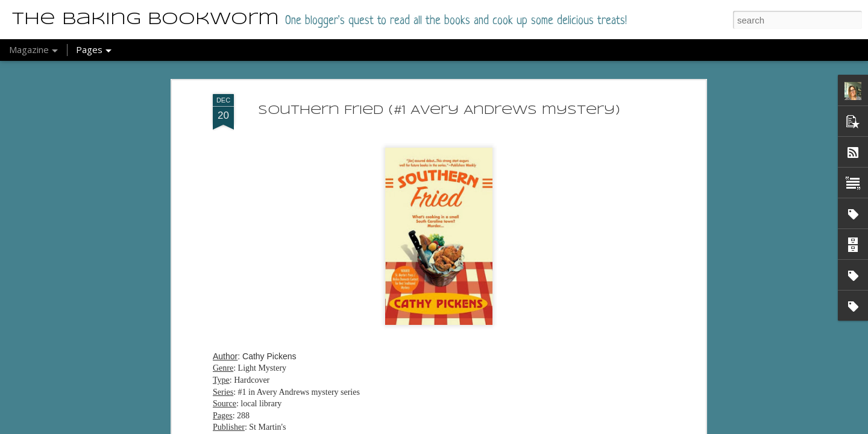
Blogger (437, 427)
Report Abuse (472, 427)
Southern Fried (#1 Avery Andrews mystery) (439, 87)
